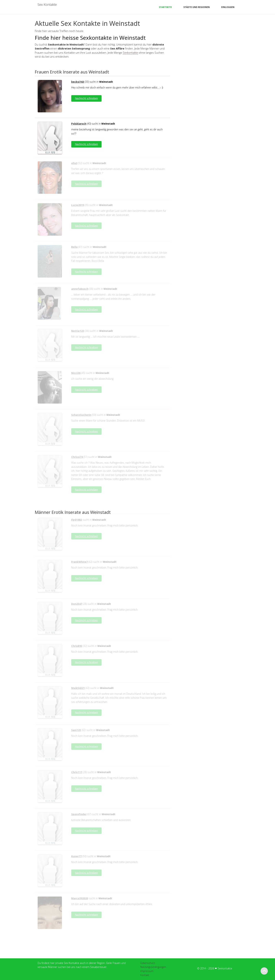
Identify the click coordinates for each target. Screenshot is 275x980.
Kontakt (145, 975)
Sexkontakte (130, 53)
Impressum (147, 971)
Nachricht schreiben (86, 98)
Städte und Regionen (197, 7)
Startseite (165, 7)
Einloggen (228, 7)
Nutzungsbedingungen (153, 967)
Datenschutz (148, 963)
